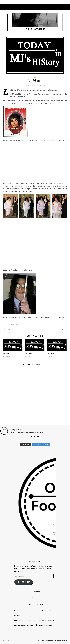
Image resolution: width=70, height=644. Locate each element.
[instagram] (30, 2)
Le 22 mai (28, 354)
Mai (35, 77)
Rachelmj (8, 329)
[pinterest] (37, 2)
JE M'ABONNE (24, 582)
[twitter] (34, 2)
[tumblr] (39, 2)
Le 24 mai (7, 354)
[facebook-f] (32, 2)
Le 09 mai (50, 354)
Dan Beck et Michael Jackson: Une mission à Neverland (35, 620)
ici (17, 143)
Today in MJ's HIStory (11, 324)
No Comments (40, 85)
